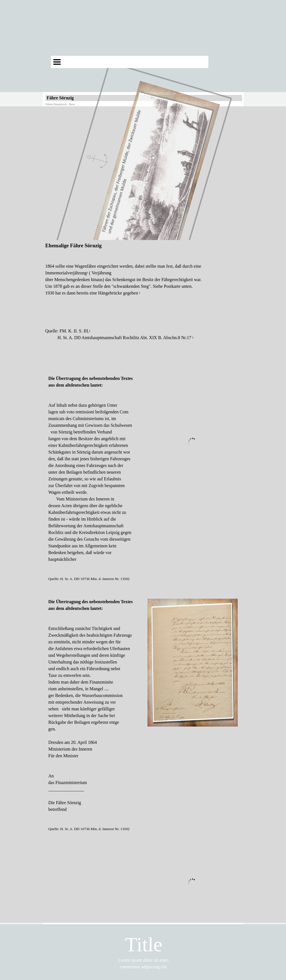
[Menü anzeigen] (57, 62)
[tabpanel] (143, 305)
